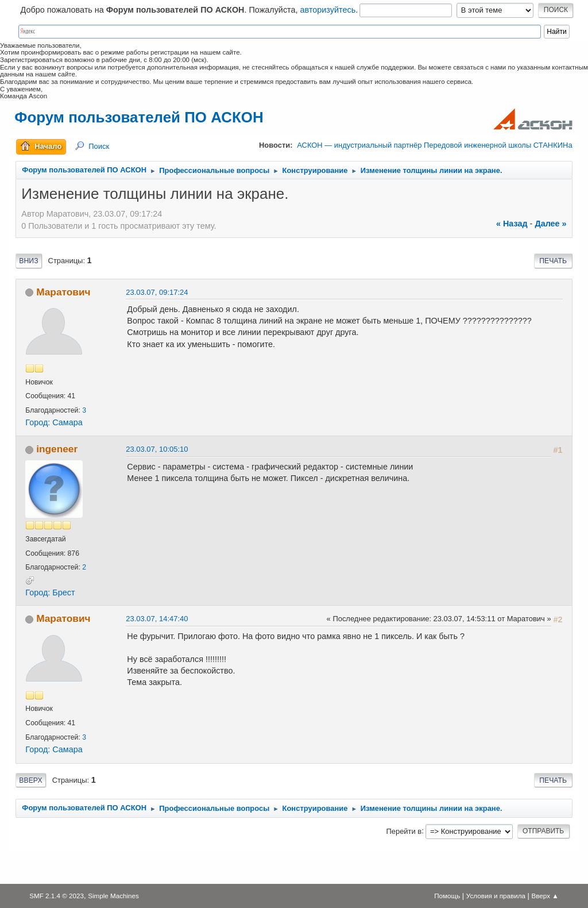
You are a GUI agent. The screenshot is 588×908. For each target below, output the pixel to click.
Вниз (28, 261)
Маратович (63, 292)
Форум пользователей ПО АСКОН (139, 117)
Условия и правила (496, 896)
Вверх (30, 780)
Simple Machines (113, 896)
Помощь (447, 896)
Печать (553, 261)
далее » (550, 224)
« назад (512, 224)
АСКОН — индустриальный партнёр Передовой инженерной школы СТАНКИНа (434, 145)
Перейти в (404, 831)
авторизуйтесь (328, 10)
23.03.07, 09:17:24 (157, 292)
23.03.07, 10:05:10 (157, 449)
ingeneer (57, 449)
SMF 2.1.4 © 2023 (57, 896)
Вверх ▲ (545, 896)
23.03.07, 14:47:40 (157, 619)
